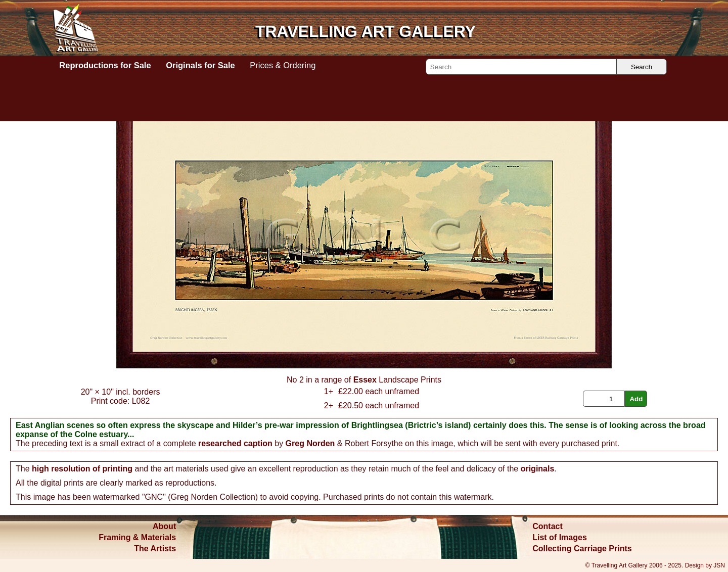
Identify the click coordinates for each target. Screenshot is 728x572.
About (164, 526)
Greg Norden (310, 443)
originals (538, 469)
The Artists (155, 549)
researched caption (235, 443)
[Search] (521, 67)
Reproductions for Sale (105, 65)
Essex (365, 380)
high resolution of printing (82, 469)
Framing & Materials (137, 537)
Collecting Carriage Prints (582, 549)
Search (642, 67)
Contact (548, 526)
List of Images (560, 537)
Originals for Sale (200, 65)
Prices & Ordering (283, 65)
